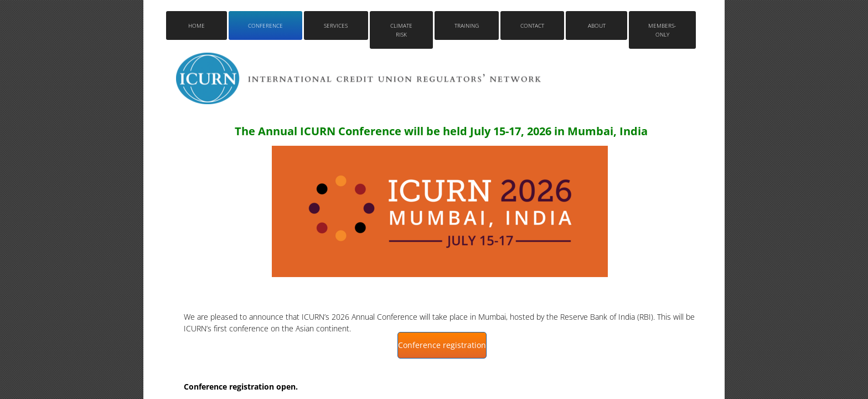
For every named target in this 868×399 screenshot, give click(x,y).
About (597, 25)
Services (336, 25)
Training (467, 25)
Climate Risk (401, 30)
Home (197, 25)
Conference (265, 25)
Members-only (662, 30)
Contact (532, 25)
